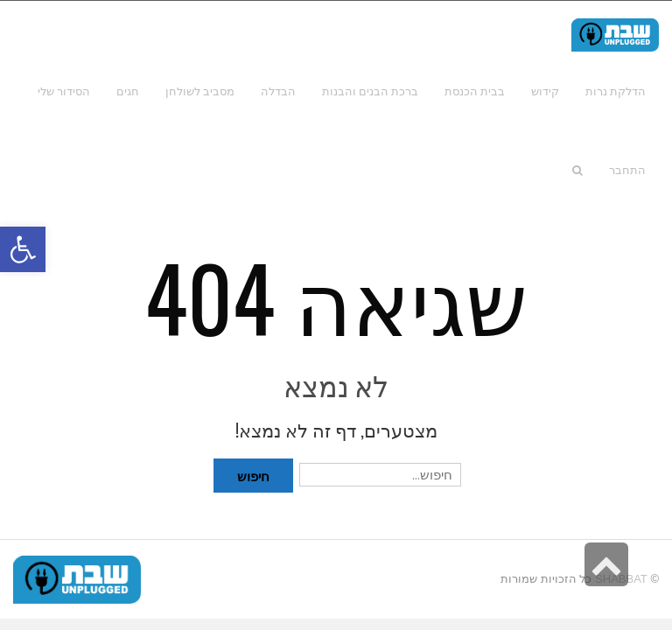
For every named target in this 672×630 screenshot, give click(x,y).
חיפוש (253, 475)
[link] (64, 91)
